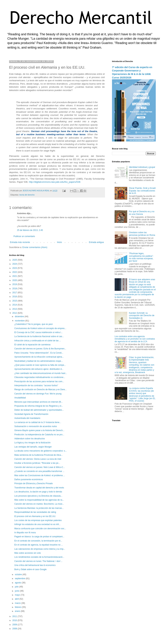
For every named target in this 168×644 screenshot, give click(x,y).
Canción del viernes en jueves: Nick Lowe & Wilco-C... (40, 467)
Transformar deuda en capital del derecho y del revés (39, 488)
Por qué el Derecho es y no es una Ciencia (142, 213)
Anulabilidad (20, 398)
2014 (15, 305)
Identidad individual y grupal (142, 167)
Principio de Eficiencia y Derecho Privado (34, 483)
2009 (15, 625)
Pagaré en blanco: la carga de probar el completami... (39, 537)
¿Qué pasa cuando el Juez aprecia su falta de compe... (40, 365)
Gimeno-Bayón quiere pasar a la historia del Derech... (39, 430)
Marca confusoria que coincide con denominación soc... (40, 529)
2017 (15, 293)
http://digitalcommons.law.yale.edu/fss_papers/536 (55, 182)
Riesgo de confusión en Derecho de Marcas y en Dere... (41, 390)
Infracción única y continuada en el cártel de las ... (38, 341)
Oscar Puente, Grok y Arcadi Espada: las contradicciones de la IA (142, 191)
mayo (18, 595)
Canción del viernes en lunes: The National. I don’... (38, 561)
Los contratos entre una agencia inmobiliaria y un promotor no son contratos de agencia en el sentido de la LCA (135, 339)
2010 (15, 620)
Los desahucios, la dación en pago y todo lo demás (38, 492)
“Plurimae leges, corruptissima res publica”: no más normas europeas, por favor (141, 257)
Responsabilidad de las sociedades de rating (35, 512)
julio (17, 587)
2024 (15, 264)
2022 (15, 272)
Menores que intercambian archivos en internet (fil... (38, 402)
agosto (18, 583)
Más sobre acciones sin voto (28, 553)
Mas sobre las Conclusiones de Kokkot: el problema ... (40, 475)
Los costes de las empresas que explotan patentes (38, 520)
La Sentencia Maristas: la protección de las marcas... (39, 508)
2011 (15, 616)
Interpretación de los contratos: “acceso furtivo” (36, 385)
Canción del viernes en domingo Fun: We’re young (38, 394)
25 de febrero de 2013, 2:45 (30, 230)
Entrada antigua (96, 242)
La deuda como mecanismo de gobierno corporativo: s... (41, 451)
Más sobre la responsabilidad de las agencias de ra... (39, 500)
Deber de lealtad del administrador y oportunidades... (39, 410)
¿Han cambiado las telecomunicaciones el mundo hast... (41, 373)
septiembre (20, 578)
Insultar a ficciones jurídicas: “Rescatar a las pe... (37, 463)
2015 (15, 301)
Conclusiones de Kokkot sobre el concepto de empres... (40, 328)
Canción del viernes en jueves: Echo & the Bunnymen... (40, 349)
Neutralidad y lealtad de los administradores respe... (39, 361)
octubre (19, 574)
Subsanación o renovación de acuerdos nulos (36, 426)
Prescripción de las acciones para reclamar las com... (39, 381)
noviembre (20, 321)
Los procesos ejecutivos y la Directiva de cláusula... (38, 496)
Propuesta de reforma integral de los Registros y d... (39, 406)
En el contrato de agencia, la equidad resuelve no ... (39, 545)
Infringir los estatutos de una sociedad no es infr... (37, 524)
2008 (15, 629)
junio (17, 591)
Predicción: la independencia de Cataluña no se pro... (39, 435)
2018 (15, 289)
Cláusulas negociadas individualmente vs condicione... (40, 377)
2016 (15, 297)
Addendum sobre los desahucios (30, 439)
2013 (15, 309)
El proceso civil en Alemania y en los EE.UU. (35, 516)
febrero (18, 607)
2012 (15, 313)
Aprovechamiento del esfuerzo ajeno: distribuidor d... (39, 369)
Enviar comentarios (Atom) (35, 247)
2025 (15, 260)
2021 (15, 276)
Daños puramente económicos (29, 479)
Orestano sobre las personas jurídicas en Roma (142, 234)
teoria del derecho (27, 195)
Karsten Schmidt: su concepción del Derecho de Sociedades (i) (142, 316)
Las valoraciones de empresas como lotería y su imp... (40, 549)
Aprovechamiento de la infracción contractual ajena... (39, 357)
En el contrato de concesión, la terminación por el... (38, 541)
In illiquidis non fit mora (25, 533)
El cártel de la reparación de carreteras (32, 345)
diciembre (20, 316)
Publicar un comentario (24, 236)
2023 (15, 268)
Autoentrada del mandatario (27, 418)
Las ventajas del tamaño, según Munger (33, 447)
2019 (15, 284)
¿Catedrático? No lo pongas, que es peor (34, 324)
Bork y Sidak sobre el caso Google (30, 569)
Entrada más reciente (20, 242)
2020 (15, 280)
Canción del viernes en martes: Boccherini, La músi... (39, 504)
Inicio (59, 242)
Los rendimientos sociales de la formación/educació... (39, 557)
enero (18, 611)
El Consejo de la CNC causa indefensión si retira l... (38, 332)
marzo (18, 603)
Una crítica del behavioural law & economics (35, 565)
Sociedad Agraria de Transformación (31, 414)
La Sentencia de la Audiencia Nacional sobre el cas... (39, 336)
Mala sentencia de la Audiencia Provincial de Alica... (38, 455)
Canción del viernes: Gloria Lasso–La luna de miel (38, 459)
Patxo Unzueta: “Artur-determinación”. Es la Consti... (39, 353)
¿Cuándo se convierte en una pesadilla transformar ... (39, 471)
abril (17, 599)
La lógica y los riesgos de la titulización (32, 443)
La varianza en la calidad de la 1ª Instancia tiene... (38, 422)
